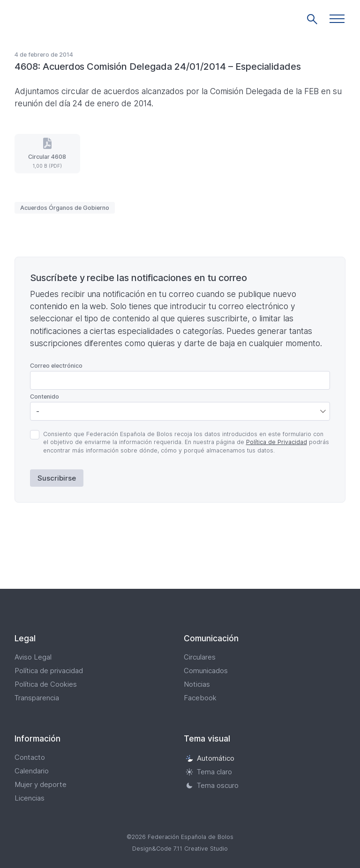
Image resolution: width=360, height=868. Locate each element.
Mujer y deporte (41, 784)
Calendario (32, 771)
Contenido (45, 397)
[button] (337, 19)
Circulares (200, 657)
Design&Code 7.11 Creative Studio (180, 849)
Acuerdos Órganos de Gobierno (65, 208)
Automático (210, 758)
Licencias (30, 798)
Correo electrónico (56, 366)
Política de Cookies (46, 684)
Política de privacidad (49, 671)
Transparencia (37, 698)
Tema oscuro (212, 785)
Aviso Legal (33, 657)
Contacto (30, 757)
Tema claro (209, 772)
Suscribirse (57, 478)
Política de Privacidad (277, 442)
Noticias (197, 684)
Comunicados (206, 671)
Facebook (200, 698)
